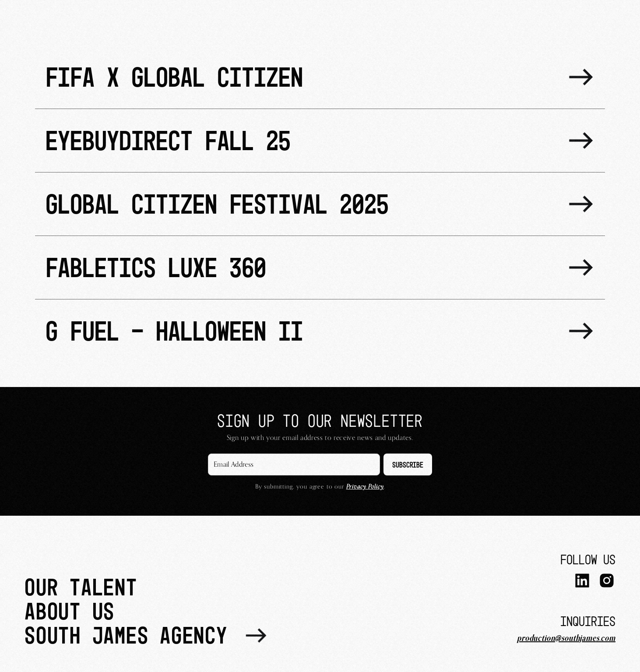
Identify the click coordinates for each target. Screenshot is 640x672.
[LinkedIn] (582, 582)
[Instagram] (607, 582)
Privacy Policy (365, 487)
